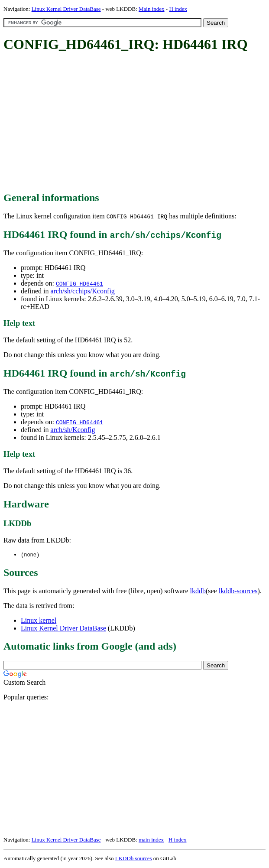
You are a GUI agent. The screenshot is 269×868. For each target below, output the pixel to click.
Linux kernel (39, 621)
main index (151, 840)
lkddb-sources (238, 591)
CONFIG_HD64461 (79, 283)
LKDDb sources (134, 859)
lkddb (198, 591)
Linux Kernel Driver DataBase (66, 9)
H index (178, 9)
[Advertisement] (136, 123)
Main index (152, 9)
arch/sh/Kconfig (73, 430)
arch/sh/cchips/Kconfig (82, 291)
